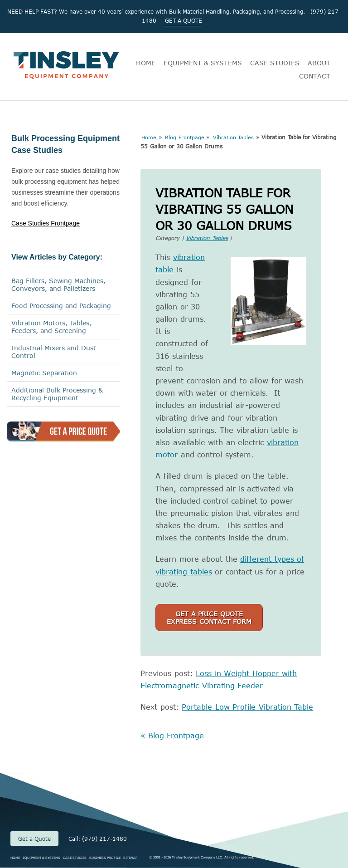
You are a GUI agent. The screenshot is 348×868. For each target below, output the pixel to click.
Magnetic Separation (44, 373)
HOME (146, 63)
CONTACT (315, 76)
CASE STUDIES (275, 63)
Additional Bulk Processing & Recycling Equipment (57, 394)
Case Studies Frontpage (46, 223)
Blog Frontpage (185, 137)
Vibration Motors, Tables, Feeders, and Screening (51, 327)
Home (149, 137)
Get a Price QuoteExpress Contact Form (209, 618)
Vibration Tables (234, 137)
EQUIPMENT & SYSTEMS (203, 63)
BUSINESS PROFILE (105, 858)
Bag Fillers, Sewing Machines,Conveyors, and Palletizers (58, 284)
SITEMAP (130, 858)
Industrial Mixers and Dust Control (54, 352)
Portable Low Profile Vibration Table (247, 707)
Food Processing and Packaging (61, 306)
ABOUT (319, 63)
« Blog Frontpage (172, 736)
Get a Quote (34, 839)
